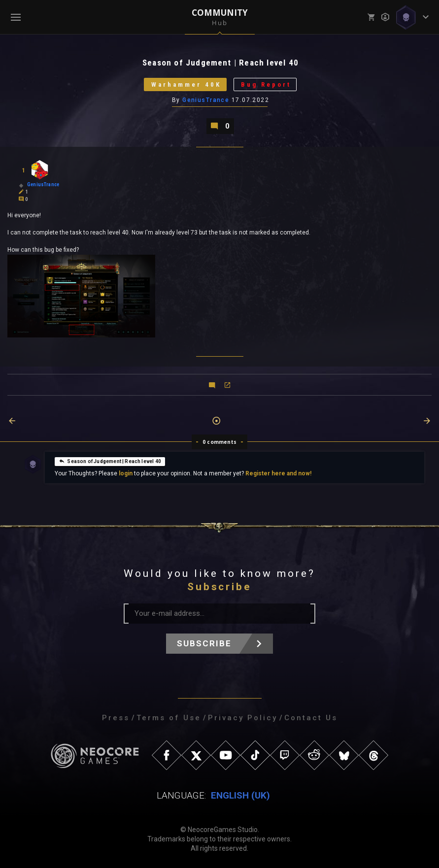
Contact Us (311, 718)
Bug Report (266, 84)
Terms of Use (169, 718)
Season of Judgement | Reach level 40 (110, 461)
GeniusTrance (206, 100)
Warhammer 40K (186, 84)
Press (116, 718)
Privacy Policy (243, 718)
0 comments (219, 442)
